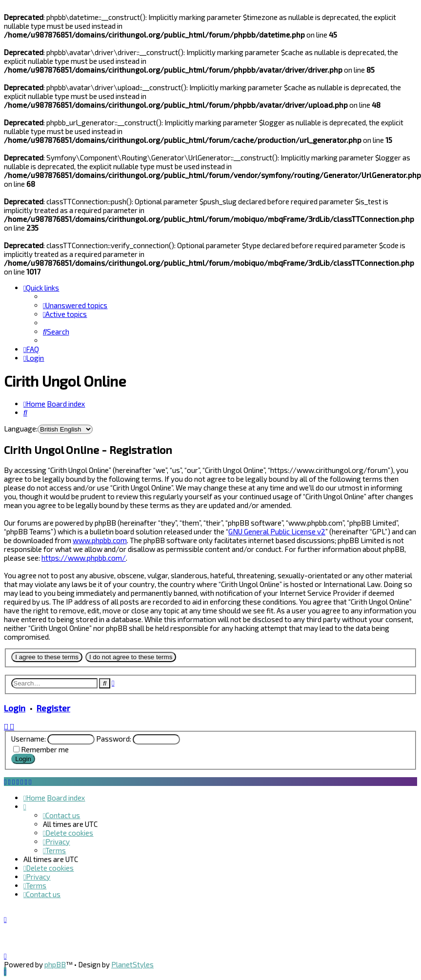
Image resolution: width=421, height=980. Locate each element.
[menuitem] (75, 305)
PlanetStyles (132, 964)
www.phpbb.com (100, 540)
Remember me (45, 749)
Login (15, 708)
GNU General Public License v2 (277, 531)
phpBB (55, 964)
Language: (21, 429)
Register (53, 708)
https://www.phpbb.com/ (84, 558)
